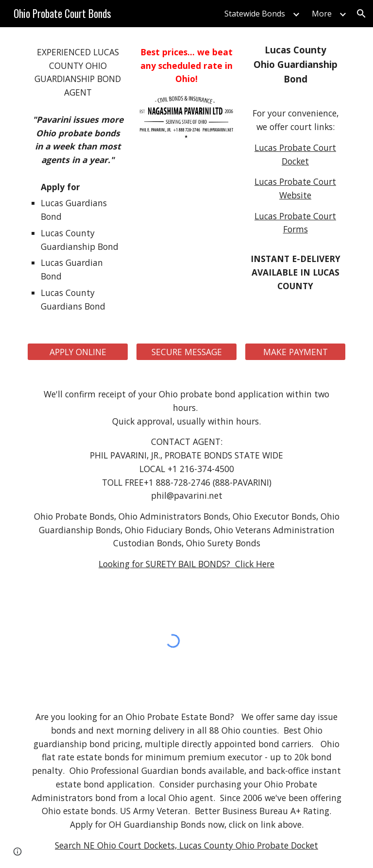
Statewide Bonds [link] (255, 14)
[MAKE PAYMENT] (295, 352)
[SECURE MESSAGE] (186, 352)
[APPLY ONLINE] (77, 352)
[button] (361, 14)
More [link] (322, 14)
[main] (77, 73)
